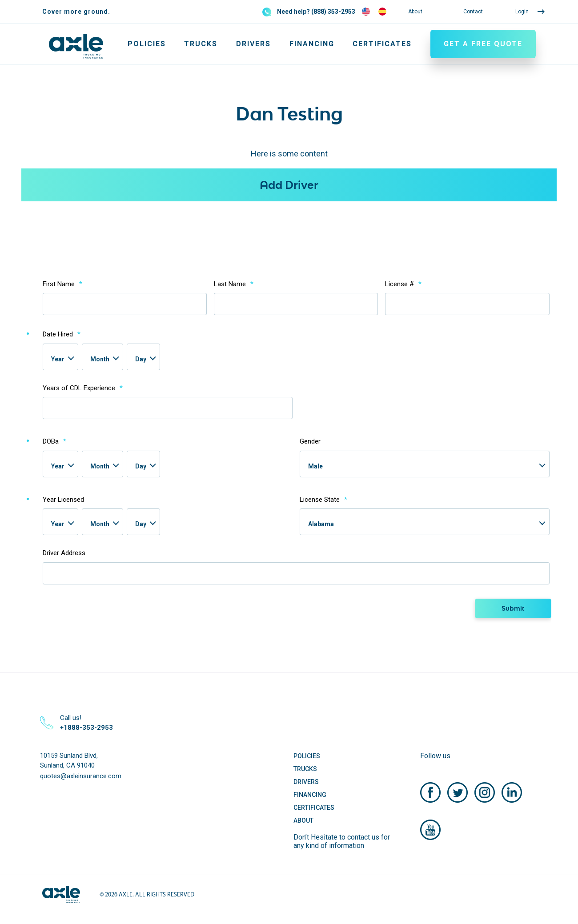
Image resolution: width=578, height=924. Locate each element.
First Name (62, 284)
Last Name (234, 284)
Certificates (382, 44)
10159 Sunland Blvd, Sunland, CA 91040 (69, 761)
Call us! (86, 723)
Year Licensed (63, 500)
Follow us (435, 756)
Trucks (201, 44)
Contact (473, 12)
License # (403, 284)
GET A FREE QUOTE (483, 44)
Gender (310, 441)
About (415, 12)
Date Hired (62, 334)
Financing (312, 44)
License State (323, 500)
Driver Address (64, 553)
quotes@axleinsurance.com (81, 776)
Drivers (253, 44)
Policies (147, 44)
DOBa (54, 441)
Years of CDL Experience (83, 388)
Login (522, 12)
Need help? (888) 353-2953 (316, 12)
